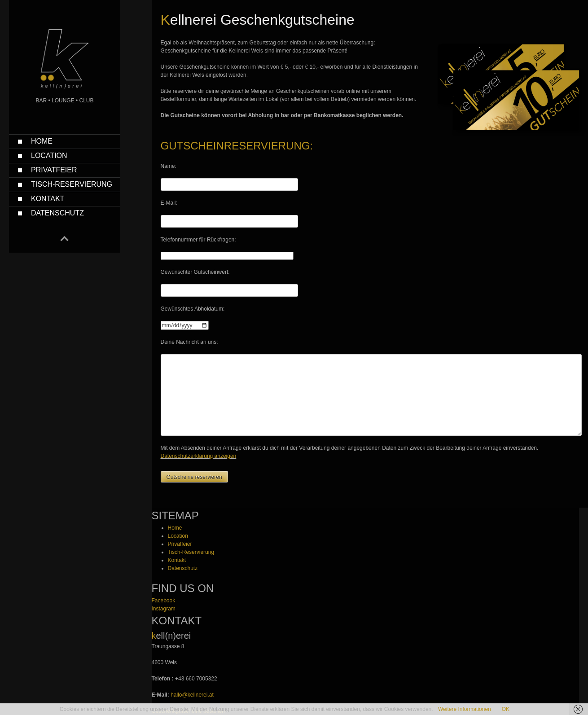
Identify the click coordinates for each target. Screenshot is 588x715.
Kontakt (48, 199)
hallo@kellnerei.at (192, 695)
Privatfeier (54, 170)
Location (49, 156)
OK (506, 709)
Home (42, 141)
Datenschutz (57, 213)
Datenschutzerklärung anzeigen (199, 456)
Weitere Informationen (465, 709)
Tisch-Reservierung (72, 184)
